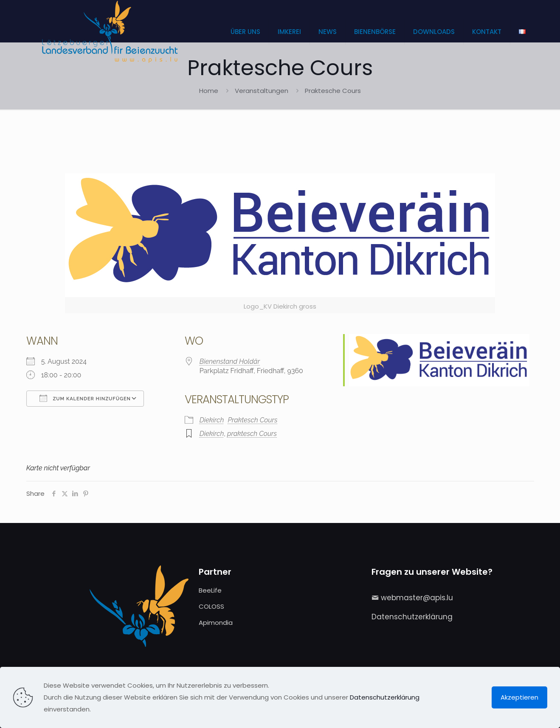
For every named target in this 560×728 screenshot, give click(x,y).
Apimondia (216, 623)
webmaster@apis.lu (417, 598)
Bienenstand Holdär (230, 361)
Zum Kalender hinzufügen (85, 398)
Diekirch (212, 420)
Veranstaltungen (262, 91)
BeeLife (210, 590)
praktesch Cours (252, 434)
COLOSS (211, 606)
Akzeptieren (519, 697)
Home (209, 91)
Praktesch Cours (252, 420)
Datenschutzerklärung (412, 617)
